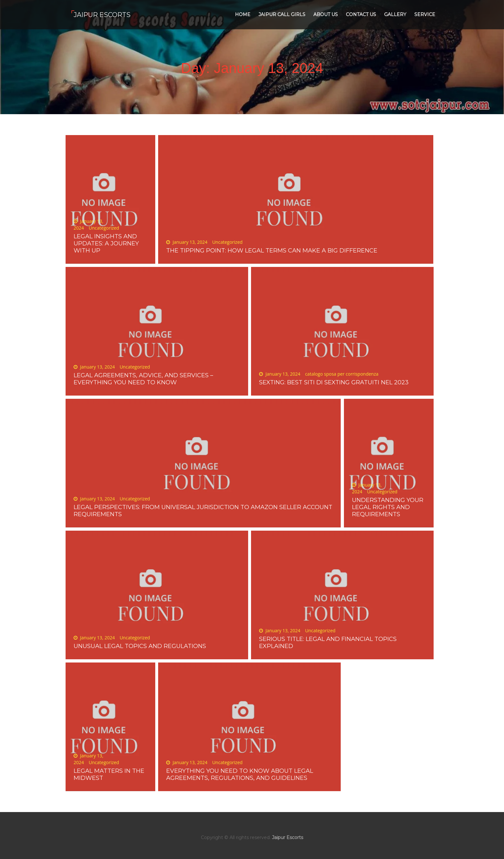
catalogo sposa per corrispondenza (342, 374)
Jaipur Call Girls (282, 14)
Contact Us (361, 14)
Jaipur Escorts (102, 15)
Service (425, 14)
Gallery (395, 14)
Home (243, 14)
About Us (326, 14)
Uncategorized (104, 228)
